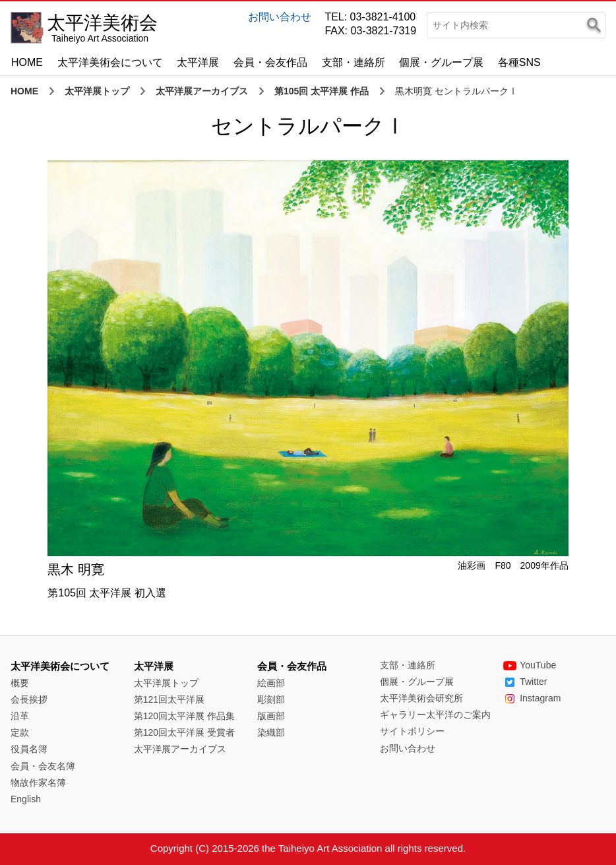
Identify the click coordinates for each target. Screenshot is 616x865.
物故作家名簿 (38, 783)
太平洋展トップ (97, 91)
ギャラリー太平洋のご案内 (435, 715)
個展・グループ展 (441, 62)
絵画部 (271, 683)
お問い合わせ (280, 17)
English (26, 799)
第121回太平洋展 (169, 699)
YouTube (530, 665)
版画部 (271, 716)
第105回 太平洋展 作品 (322, 91)
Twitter (525, 682)
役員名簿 (29, 749)
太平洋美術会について (110, 62)
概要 (20, 683)
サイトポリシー (412, 731)
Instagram (532, 698)
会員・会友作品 (270, 62)
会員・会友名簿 (43, 766)
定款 (20, 732)
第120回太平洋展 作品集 (184, 716)
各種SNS (519, 62)
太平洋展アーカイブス (202, 91)
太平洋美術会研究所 (421, 698)
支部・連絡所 (354, 62)
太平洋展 (198, 62)
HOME (27, 62)
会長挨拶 (29, 699)
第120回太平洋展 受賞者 (184, 732)
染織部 (271, 732)
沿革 (20, 716)
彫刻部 (271, 699)
